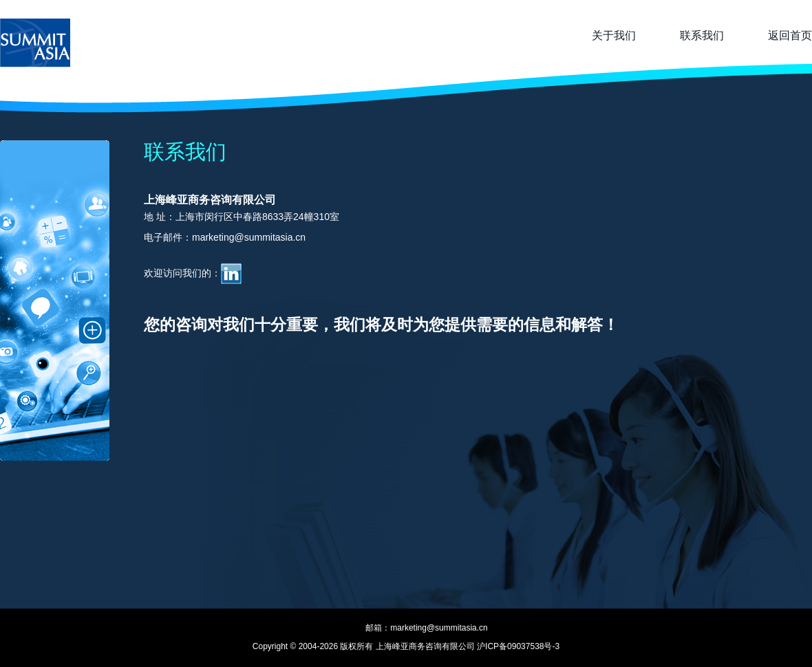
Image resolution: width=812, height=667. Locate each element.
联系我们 (702, 35)
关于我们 (614, 35)
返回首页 (790, 35)
